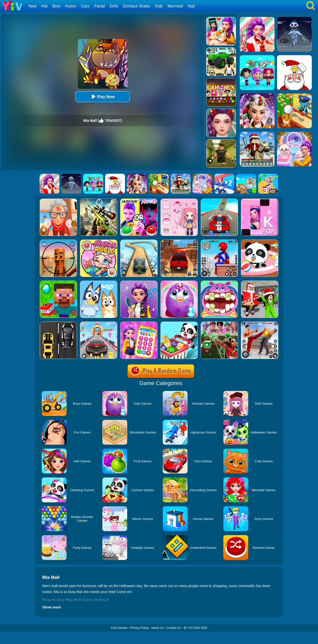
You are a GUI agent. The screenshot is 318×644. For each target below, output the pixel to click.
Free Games (119, 628)
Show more (52, 607)
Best (56, 6)
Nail (191, 6)
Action (71, 6)
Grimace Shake (136, 6)
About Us (157, 628)
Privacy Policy (139, 628)
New (33, 6)
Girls (114, 6)
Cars (85, 6)
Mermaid (175, 6)
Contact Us (174, 628)
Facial (99, 6)
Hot (44, 6)
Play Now (102, 97)
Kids (159, 6)
